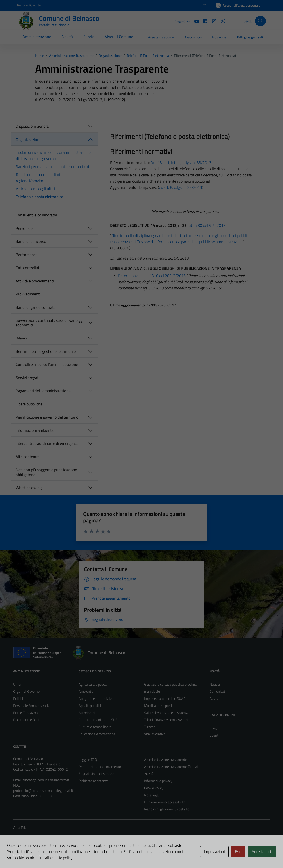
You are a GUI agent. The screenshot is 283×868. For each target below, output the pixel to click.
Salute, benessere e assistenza (167, 713)
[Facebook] (204, 21)
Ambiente (86, 691)
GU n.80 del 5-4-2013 (207, 225)
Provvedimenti (28, 294)
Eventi (214, 735)
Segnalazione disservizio (96, 774)
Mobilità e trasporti (158, 706)
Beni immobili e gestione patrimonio (46, 351)
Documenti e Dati (26, 720)
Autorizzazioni (89, 713)
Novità (67, 37)
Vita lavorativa (155, 734)
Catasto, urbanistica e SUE (98, 720)
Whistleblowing (29, 488)
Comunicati (218, 691)
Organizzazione (29, 140)
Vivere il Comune (119, 37)
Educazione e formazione (97, 734)
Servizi (89, 37)
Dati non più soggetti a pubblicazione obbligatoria (46, 472)
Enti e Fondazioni (26, 713)
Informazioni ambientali (35, 430)
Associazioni (193, 37)
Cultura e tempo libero (95, 727)
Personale (24, 228)
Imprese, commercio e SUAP (165, 698)
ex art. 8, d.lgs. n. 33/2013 (181, 187)
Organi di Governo (26, 691)
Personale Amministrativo (32, 706)
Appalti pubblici (90, 706)
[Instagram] (212, 21)
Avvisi (214, 698)
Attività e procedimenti (35, 281)
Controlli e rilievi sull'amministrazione (47, 364)
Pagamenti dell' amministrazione (43, 391)
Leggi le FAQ (88, 760)
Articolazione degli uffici (35, 189)
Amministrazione (37, 37)
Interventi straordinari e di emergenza (47, 443)
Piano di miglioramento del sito (167, 809)
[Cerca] (260, 21)
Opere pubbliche (29, 404)
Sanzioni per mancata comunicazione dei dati (53, 167)
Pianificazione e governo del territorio (47, 417)
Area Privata (22, 827)
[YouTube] (195, 21)
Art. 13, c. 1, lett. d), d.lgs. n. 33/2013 (181, 163)
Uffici (17, 684)
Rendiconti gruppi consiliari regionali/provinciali (38, 178)
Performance (27, 255)
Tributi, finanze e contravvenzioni (168, 720)
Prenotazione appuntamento (100, 767)
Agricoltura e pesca (93, 684)
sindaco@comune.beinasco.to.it (46, 780)
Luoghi (214, 728)
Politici (18, 698)
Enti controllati (28, 268)
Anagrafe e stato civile (95, 698)
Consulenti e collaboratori (37, 215)
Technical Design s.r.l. (43, 855)
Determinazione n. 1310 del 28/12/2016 (152, 276)
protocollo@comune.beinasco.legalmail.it (43, 791)
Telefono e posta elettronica (40, 197)
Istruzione (219, 37)
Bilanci (21, 338)
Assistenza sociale (161, 37)
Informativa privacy (158, 781)
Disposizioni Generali (33, 126)
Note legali (152, 795)
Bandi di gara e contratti (36, 307)
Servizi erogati (28, 378)
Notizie (215, 684)
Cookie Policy (154, 788)
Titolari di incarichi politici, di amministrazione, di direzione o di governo (54, 155)
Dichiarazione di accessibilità (165, 802)
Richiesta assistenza (94, 781)
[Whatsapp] (221, 21)
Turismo (150, 727)
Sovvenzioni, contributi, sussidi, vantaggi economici (50, 323)
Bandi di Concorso (31, 241)
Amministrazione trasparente (166, 760)
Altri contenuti (28, 457)
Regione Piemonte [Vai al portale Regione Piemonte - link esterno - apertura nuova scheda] (29, 5)
